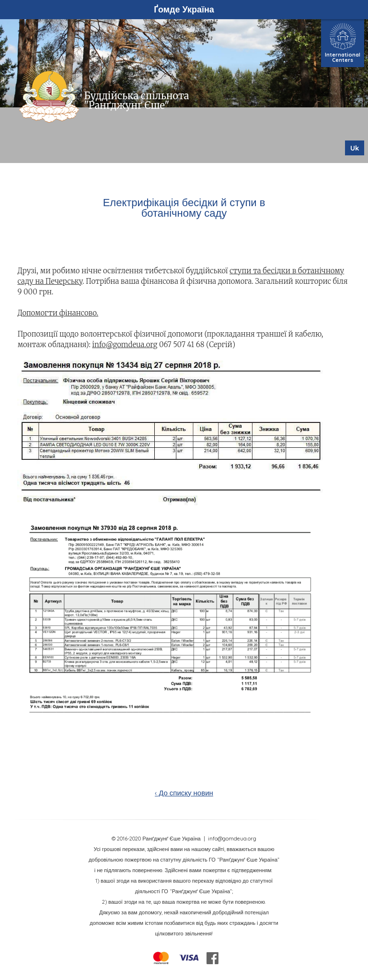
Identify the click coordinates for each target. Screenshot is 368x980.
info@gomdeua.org (125, 344)
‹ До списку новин (184, 793)
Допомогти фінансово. (58, 313)
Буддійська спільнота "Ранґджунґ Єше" (136, 100)
